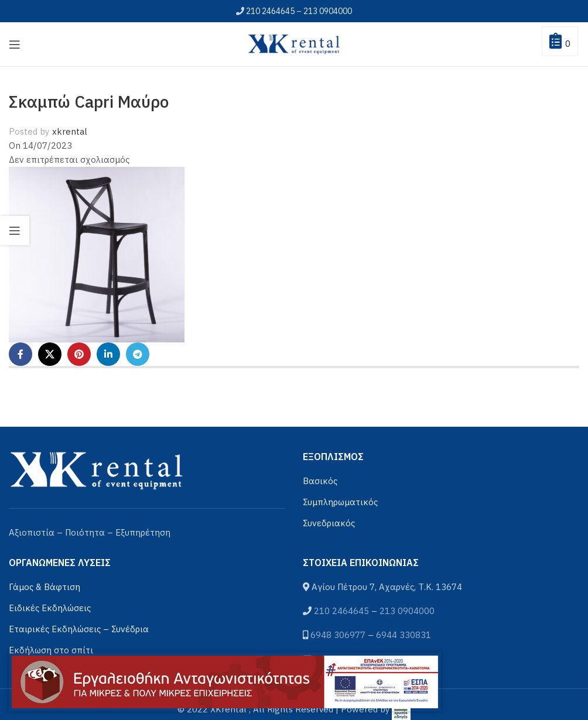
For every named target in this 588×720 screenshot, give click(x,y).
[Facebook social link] (20, 354)
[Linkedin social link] (108, 354)
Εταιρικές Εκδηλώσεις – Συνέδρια (79, 629)
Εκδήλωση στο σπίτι (51, 650)
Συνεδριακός (329, 523)
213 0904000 (328, 11)
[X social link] (50, 354)
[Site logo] (294, 43)
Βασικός (320, 481)
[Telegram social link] (138, 354)
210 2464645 (270, 11)
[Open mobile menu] (15, 44)
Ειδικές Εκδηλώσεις (50, 608)
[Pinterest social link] (79, 354)
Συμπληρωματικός (340, 502)
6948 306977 (338, 635)
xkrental (70, 131)
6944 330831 (404, 635)
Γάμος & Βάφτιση (45, 587)
